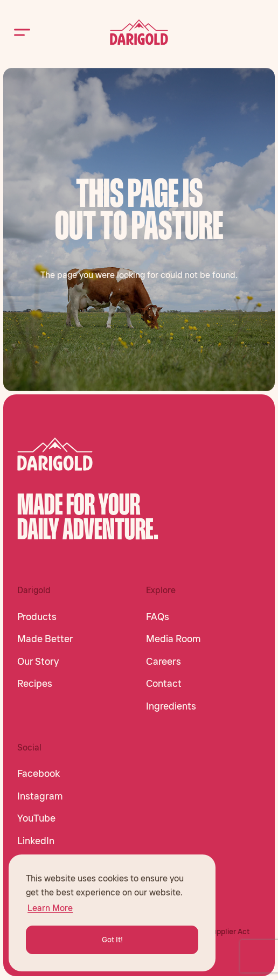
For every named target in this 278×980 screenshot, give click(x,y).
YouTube (36, 818)
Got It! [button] (112, 940)
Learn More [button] (50, 908)
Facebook (39, 774)
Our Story (38, 662)
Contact (164, 684)
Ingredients (171, 706)
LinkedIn (36, 841)
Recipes (35, 684)
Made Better (45, 639)
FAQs (158, 617)
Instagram (40, 796)
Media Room (173, 639)
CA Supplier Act (223, 932)
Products (37, 617)
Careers (164, 662)
